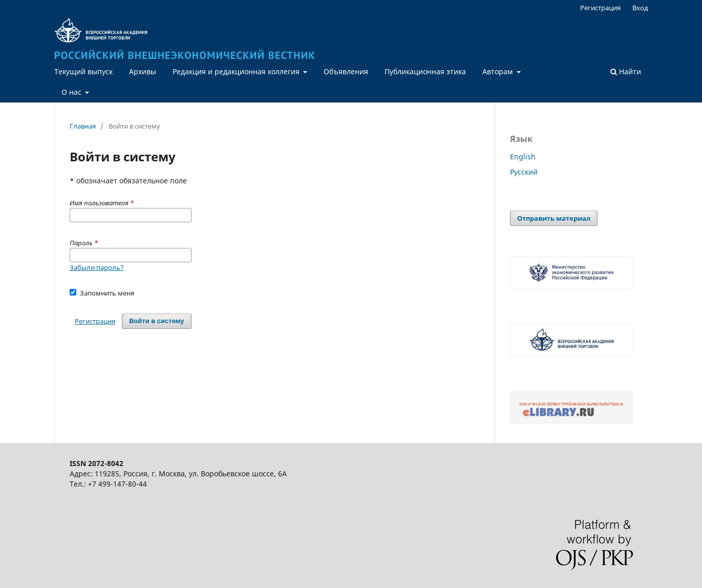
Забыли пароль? (97, 267)
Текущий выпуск (83, 71)
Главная (83, 126)
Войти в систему (157, 321)
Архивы (143, 71)
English (523, 156)
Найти (626, 71)
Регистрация (600, 8)
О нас (72, 92)
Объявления (346, 71)
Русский (524, 172)
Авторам (498, 71)
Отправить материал (554, 218)
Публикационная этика (425, 71)
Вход (640, 8)
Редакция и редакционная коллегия (237, 71)
